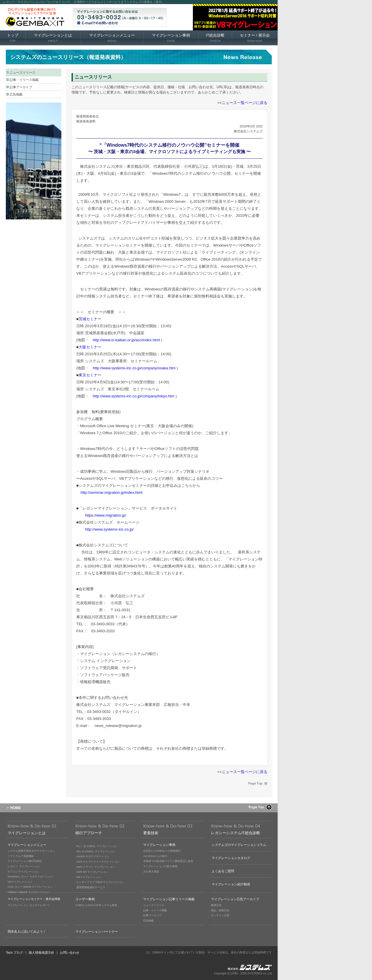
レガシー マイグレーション (24, 866)
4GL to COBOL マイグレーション (96, 851)
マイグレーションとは (53, 38)
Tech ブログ (14, 953)
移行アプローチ (89, 833)
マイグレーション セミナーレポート (29, 905)
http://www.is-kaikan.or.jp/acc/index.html (126, 340)
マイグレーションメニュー (112, 38)
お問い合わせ (70, 953)
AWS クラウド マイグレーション (96, 867)
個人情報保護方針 (41, 953)
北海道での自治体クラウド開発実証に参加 (168, 861)
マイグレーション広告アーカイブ (235, 899)
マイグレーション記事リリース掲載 (169, 899)
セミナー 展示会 (255, 38)
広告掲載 (16, 94)
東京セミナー (90, 375)
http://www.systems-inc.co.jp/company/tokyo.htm (134, 396)
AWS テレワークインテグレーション (98, 862)
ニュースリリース (23, 72)
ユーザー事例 (85, 899)
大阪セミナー (90, 347)
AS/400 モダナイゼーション (93, 856)
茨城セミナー (90, 319)
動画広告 (216, 905)
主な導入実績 (151, 872)
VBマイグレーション (20, 882)
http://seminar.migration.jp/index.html (111, 492)
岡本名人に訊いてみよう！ (27, 931)
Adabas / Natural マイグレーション (28, 892)
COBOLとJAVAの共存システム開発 (96, 905)
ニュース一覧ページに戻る (245, 103)
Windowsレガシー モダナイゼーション (30, 877)
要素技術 (151, 833)
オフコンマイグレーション (23, 872)
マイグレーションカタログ (231, 858)
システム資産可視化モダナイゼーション (31, 851)
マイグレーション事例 (171, 38)
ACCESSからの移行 (155, 856)
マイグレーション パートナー (97, 931)
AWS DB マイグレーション (92, 872)
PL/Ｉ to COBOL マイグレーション (97, 846)
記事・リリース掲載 (24, 80)
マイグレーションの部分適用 (160, 866)
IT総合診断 (215, 38)
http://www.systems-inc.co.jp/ (109, 529)
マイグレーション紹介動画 (231, 884)
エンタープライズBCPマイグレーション (100, 882)
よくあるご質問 (223, 871)
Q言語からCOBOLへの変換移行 (162, 851)
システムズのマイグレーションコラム (239, 845)
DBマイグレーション (89, 877)
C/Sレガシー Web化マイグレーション (30, 887)
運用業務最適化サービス (91, 887)
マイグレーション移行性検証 (25, 861)
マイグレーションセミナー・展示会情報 (34, 899)
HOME (15, 808)
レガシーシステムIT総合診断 (236, 833)
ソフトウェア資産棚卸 (21, 856)
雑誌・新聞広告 (220, 910)
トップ (13, 38)
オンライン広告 (220, 915)
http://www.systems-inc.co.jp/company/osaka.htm (134, 368)
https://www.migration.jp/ (106, 515)
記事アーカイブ (21, 87)
